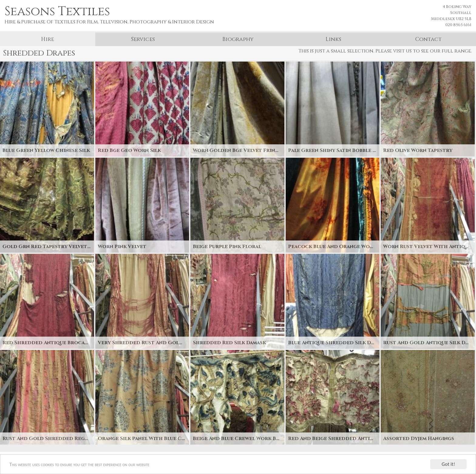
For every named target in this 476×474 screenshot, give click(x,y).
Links (333, 39)
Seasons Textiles (57, 12)
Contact (428, 39)
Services (143, 39)
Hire (48, 39)
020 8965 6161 (458, 25)
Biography (238, 39)
